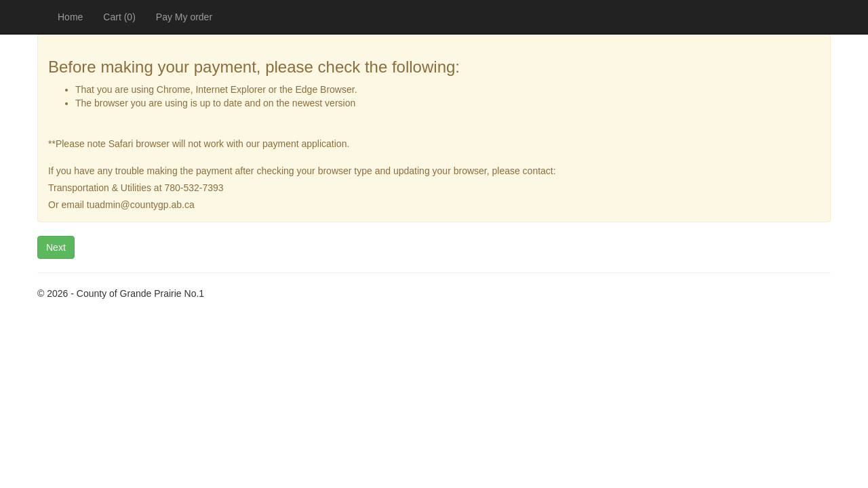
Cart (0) (119, 17)
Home (70, 17)
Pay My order (184, 17)
